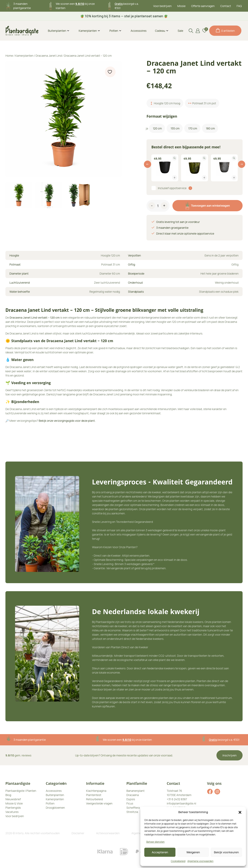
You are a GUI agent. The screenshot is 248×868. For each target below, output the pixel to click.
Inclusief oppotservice (172, 188)
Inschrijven (230, 755)
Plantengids (13, 808)
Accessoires (139, 31)
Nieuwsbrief (13, 799)
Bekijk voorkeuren (226, 852)
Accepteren (160, 852)
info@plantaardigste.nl (181, 803)
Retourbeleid (94, 799)
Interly (19, 833)
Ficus (130, 803)
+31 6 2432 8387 (177, 799)
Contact (226, 6)
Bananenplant (135, 791)
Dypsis (131, 799)
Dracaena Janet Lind (49, 56)
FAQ (239, 6)
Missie (181, 6)
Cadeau (160, 31)
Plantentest (94, 795)
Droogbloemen (55, 808)
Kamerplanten (88, 31)
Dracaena (133, 795)
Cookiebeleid (178, 861)
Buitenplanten (57, 31)
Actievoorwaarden (108, 833)
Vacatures (12, 812)
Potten (114, 31)
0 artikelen (225, 30)
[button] (240, 812)
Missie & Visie (14, 803)
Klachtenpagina (96, 791)
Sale (180, 31)
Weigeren (193, 852)
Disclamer (78, 833)
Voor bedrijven (162, 6)
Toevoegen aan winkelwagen (208, 206)
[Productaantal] (158, 206)
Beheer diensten (155, 842)
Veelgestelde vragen (99, 803)
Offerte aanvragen (203, 6)
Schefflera (133, 808)
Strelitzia (132, 812)
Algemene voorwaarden (200, 861)
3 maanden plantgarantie (30, 740)
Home (9, 56)
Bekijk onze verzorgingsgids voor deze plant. (67, 421)
